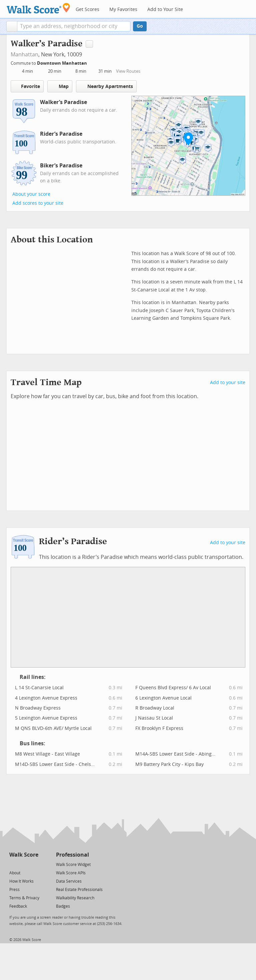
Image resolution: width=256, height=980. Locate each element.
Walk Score (24, 855)
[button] (12, 26)
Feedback (18, 906)
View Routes (128, 71)
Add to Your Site (165, 10)
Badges (63, 906)
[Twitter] (13, 864)
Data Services (69, 881)
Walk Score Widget (73, 865)
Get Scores (87, 10)
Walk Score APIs (71, 873)
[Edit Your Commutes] (91, 62)
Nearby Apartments (106, 86)
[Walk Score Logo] (38, 8)
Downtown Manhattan (62, 63)
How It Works (21, 881)
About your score (31, 194)
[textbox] (74, 26)
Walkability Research (75, 898)
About (15, 873)
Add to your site (228, 383)
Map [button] (60, 86)
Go (140, 26)
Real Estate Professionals (79, 890)
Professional (72, 855)
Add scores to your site (38, 203)
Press (14, 890)
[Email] (34, 864)
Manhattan (24, 55)
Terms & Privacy (24, 898)
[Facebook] (23, 864)
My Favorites (123, 10)
